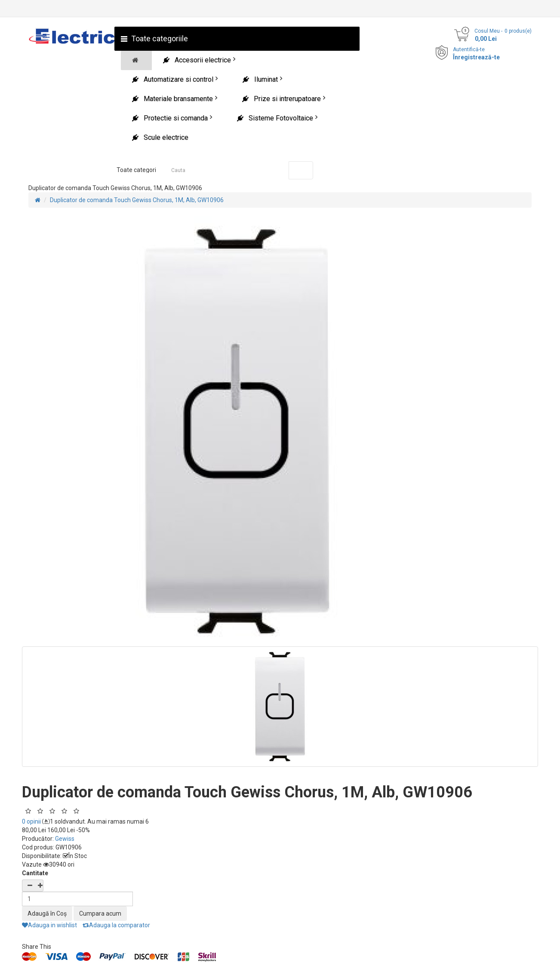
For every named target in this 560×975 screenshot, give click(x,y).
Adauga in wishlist (49, 925)
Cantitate (35, 873)
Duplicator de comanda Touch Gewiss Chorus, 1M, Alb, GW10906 (137, 200)
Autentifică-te (469, 49)
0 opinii (31, 821)
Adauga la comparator (116, 925)
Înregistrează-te (476, 57)
